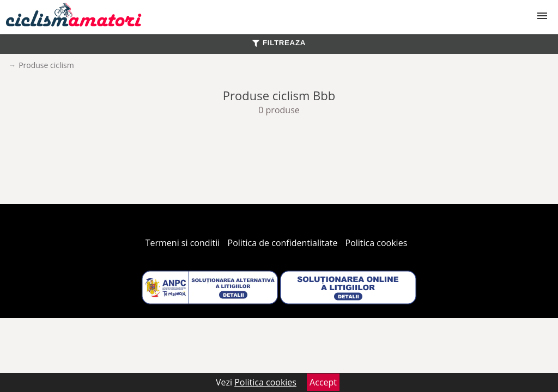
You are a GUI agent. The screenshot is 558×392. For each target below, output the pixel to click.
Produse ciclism (46, 65)
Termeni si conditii (183, 243)
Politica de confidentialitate (283, 243)
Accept (323, 382)
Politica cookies (377, 243)
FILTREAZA (279, 43)
